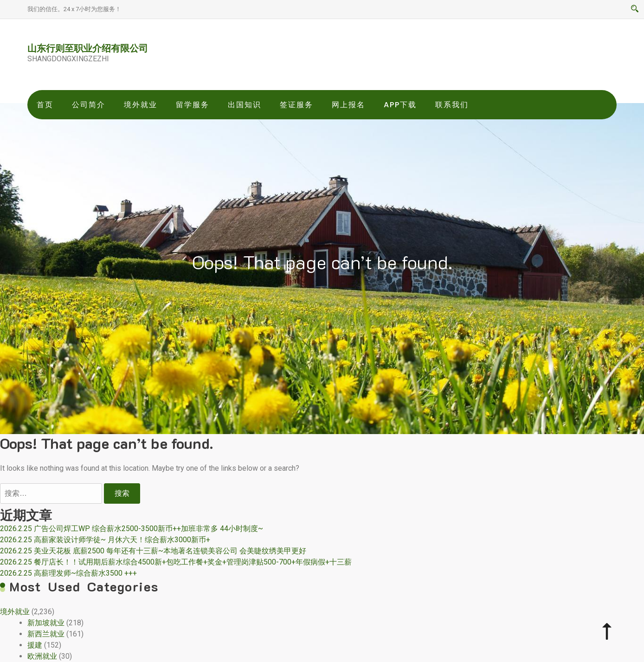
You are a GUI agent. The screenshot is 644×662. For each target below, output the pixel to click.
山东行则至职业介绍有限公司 (88, 48)
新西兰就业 (46, 634)
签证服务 (296, 105)
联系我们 (452, 105)
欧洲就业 (42, 656)
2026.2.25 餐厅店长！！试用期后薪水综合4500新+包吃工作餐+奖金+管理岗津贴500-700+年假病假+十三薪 (176, 562)
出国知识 (245, 105)
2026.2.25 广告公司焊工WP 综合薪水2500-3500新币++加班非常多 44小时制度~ (132, 529)
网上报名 (348, 105)
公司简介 (89, 105)
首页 (45, 105)
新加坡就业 (46, 623)
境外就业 (141, 105)
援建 (35, 645)
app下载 (400, 105)
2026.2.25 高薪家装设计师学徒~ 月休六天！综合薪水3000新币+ (105, 540)
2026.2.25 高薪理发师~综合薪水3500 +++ (68, 573)
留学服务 (193, 105)
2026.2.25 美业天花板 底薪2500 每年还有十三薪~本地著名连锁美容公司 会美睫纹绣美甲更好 (153, 551)
